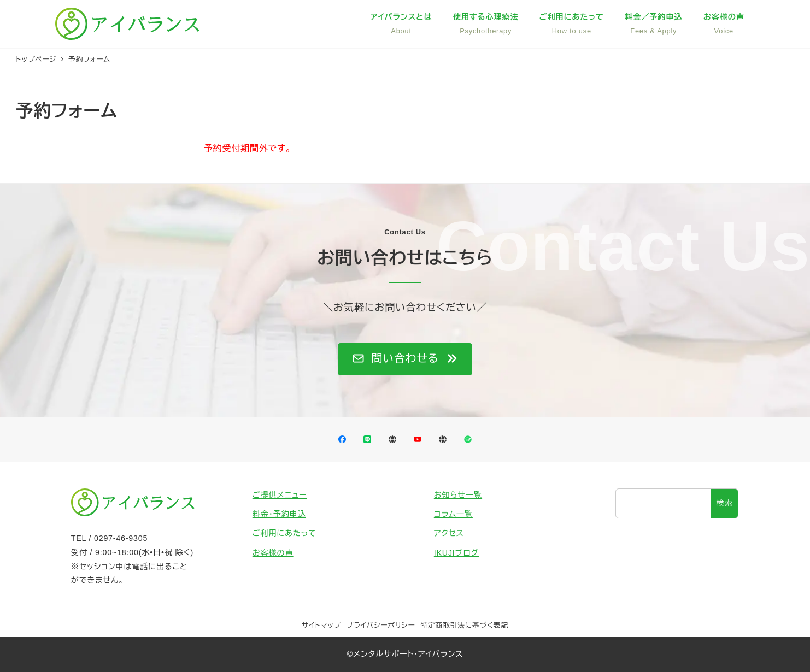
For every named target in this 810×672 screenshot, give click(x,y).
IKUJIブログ (456, 553)
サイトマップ (321, 625)
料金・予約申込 (279, 514)
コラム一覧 (453, 514)
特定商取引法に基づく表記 (464, 625)
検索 (725, 503)
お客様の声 (273, 553)
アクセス (449, 533)
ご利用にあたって (284, 533)
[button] (405, 359)
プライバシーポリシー (381, 625)
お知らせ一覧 (458, 495)
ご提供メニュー (280, 495)
